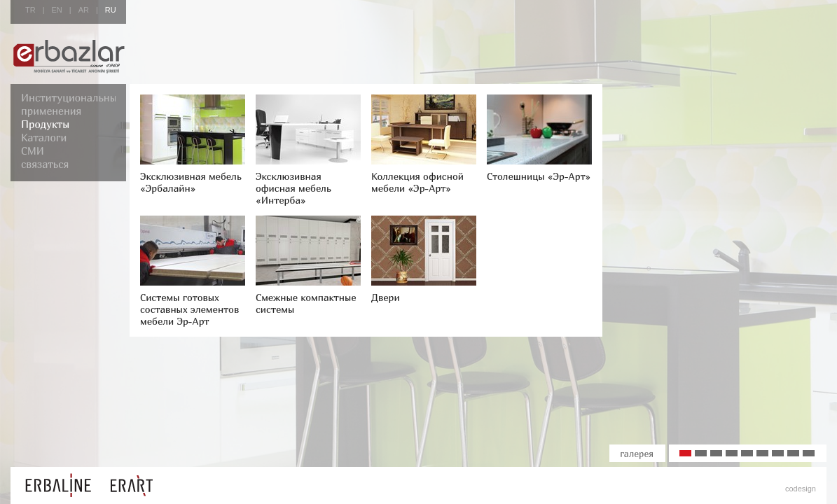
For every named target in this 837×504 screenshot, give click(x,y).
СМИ (33, 150)
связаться (45, 164)
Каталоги (44, 137)
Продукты (45, 124)
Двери (386, 297)
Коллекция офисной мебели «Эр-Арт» (417, 182)
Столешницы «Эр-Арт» (539, 176)
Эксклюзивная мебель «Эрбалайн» (191, 182)
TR (30, 10)
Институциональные (71, 97)
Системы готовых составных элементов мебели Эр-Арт (189, 309)
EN (57, 10)
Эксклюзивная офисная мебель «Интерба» (293, 188)
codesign (801, 489)
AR (84, 10)
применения (51, 111)
